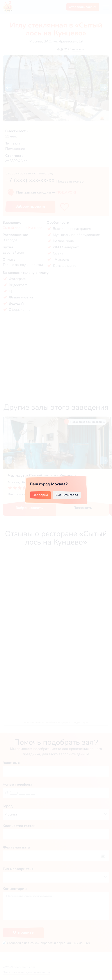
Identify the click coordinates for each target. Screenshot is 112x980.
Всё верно (40, 495)
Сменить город (67, 495)
